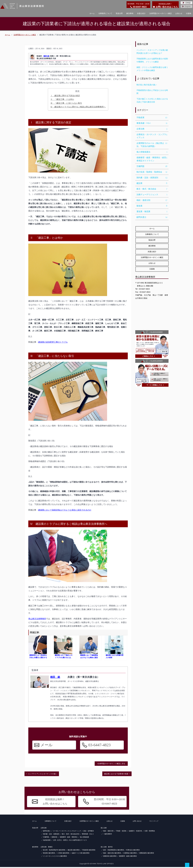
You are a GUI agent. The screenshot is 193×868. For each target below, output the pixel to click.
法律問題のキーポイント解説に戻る (111, 765)
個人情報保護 (84, 838)
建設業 (152, 183)
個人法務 (104, 829)
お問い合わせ (137, 822)
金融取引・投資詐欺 (135, 832)
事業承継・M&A (152, 123)
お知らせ (179, 13)
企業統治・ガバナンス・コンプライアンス (152, 136)
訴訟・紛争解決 (89, 832)
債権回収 (54, 838)
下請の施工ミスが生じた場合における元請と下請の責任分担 (152, 100)
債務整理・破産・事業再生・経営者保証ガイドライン (152, 159)
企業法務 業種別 (47, 848)
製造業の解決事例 (49, 854)
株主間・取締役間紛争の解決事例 (54, 851)
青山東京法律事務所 (37, 619)
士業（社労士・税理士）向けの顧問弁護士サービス (70, 841)
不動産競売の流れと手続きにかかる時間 (152, 92)
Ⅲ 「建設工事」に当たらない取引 (66, 103)
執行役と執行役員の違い (147, 85)
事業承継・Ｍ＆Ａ (88, 835)
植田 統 (46, 56)
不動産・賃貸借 (121, 832)
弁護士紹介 (141, 13)
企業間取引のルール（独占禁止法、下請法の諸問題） (152, 145)
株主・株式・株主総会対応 (71, 835)
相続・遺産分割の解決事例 (112, 854)
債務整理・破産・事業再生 (69, 838)
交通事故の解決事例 (130, 854)
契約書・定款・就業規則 (152, 178)
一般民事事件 (108, 835)
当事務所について (105, 13)
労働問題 (152, 166)
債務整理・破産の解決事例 (128, 857)
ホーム (92, 13)
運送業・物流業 (152, 211)
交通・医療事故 (150, 832)
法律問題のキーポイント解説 (161, 13)
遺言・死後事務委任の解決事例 (113, 851)
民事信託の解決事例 (133, 851)
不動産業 (152, 117)
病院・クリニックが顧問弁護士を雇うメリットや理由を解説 (152, 69)
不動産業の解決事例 (89, 851)
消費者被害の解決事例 (146, 854)
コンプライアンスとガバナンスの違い (42, 775)
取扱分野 (119, 13)
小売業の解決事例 (63, 854)
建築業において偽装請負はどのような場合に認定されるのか (65, 510)
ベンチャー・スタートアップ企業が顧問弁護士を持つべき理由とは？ (152, 52)
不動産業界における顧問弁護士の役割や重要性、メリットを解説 (152, 60)
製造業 (152, 206)
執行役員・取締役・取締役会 (152, 172)
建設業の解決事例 (74, 851)
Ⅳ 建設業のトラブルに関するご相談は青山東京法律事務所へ (78, 107)
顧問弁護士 (152, 217)
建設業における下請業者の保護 (116, 775)
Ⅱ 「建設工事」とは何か (62, 99)
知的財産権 (47, 841)
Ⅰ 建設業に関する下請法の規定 (65, 96)
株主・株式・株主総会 (152, 189)
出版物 (189, 13)
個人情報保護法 (152, 152)
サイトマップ (154, 822)
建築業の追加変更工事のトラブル (53, 342)
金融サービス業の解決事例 (80, 854)
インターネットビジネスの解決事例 (55, 857)
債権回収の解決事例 (110, 857)
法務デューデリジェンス (152, 195)
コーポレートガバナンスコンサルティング (67, 832)
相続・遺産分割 (152, 200)
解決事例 (130, 13)
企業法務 (152, 129)
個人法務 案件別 (107, 848)
